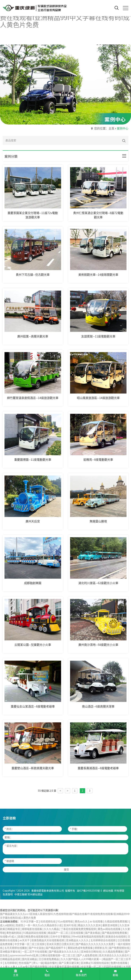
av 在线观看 (96, 922)
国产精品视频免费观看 (115, 933)
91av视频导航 (65, 922)
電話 (47, 973)
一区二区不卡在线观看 (35, 952)
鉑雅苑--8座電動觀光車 (98, 460)
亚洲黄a (85, 963)
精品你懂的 (51, 963)
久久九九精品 (52, 929)
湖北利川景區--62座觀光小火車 (98, 583)
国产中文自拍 (37, 948)
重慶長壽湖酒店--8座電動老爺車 (98, 768)
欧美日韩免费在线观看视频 (34, 937)
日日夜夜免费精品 (49, 959)
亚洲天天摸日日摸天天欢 (60, 944)
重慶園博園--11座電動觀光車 (33, 460)
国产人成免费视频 (87, 955)
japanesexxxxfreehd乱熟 (24, 955)
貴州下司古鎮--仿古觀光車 (33, 275)
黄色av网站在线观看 (109, 929)
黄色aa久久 (81, 922)
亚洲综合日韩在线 (91, 952)
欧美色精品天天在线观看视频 (48, 940)
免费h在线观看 (119, 963)
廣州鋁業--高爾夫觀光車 (33, 336)
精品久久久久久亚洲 (90, 925)
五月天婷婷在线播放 (16, 948)
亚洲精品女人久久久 (78, 940)
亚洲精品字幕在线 (10, 952)
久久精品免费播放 (113, 952)
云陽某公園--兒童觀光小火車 (33, 645)
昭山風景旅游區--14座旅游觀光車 (98, 398)
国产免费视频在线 (119, 948)
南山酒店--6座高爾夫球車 (98, 706)
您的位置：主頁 (104, 128)
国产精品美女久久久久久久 (64, 952)
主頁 (16, 973)
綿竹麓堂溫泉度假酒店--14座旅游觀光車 (33, 398)
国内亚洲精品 (30, 959)
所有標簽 (119, 891)
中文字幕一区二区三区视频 (30, 944)
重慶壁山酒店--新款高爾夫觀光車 (33, 768)
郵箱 (115, 973)
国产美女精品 (93, 933)
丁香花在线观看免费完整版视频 (79, 929)
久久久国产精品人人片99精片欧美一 (81, 959)
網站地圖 (108, 891)
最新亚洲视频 (110, 925)
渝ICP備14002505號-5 (89, 891)
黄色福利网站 (14, 933)
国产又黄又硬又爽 (69, 963)
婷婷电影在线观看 (32, 929)
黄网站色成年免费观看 (80, 948)
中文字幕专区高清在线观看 (64, 967)
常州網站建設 (35, 894)
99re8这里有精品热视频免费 (88, 937)
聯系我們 (81, 973)
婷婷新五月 (101, 948)
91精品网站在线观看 (35, 933)
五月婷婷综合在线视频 (103, 940)
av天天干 (25, 940)
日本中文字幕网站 (60, 937)
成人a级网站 (7, 925)
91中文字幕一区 (30, 922)
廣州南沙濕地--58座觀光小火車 (98, 645)
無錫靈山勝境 (98, 521)
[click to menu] (126, 8)
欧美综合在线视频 (116, 937)
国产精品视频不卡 (56, 948)
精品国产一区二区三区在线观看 (66, 933)
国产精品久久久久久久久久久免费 (95, 944)
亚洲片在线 (70, 925)
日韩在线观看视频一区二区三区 (58, 955)
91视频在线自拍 (100, 963)
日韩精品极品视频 (10, 959)
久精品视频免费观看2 (117, 922)
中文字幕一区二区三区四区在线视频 (101, 967)
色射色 (20, 925)
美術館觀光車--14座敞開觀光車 (98, 275)
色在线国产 (25, 963)
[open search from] (117, 8)
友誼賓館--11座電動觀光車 (98, 336)
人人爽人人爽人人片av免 (14, 967)
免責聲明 (8, 894)
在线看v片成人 (8, 937)
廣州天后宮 (33, 521)
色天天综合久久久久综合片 (114, 955)
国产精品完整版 (39, 967)
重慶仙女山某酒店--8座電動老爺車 (33, 706)
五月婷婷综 (11, 963)
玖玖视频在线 (48, 922)
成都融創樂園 (33, 583)
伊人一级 (38, 963)
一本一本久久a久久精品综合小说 (44, 925)
